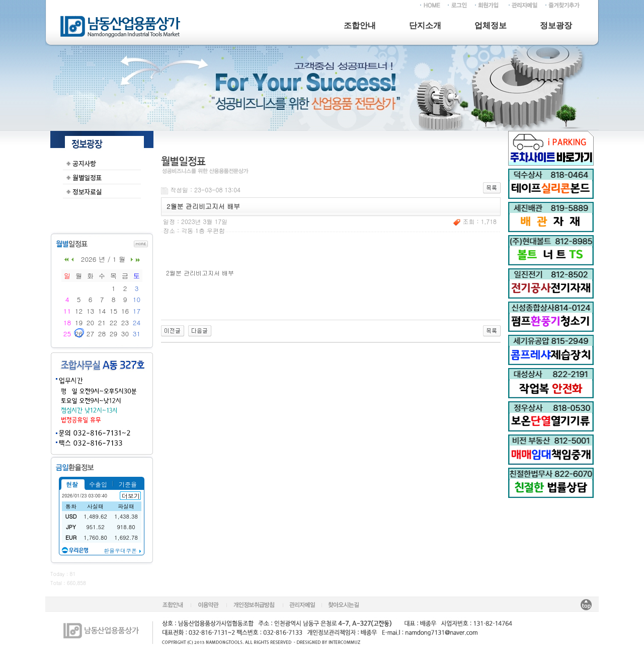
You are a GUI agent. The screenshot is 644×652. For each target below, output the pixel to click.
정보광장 (556, 25)
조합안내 (360, 25)
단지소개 (425, 25)
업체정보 (491, 25)
